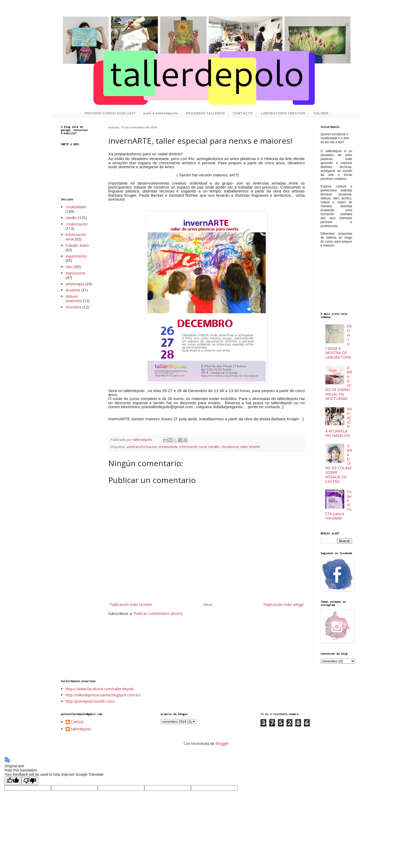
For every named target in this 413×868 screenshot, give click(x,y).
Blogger (222, 743)
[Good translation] (13, 781)
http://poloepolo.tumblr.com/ (90, 701)
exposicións (76, 273)
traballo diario (77, 245)
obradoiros (230, 447)
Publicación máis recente (131, 604)
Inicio (208, 604)
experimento (76, 256)
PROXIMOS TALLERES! (205, 113)
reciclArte (73, 307)
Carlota (77, 722)
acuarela (73, 290)
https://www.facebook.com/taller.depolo (100, 689)
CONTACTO (243, 113)
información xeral (193, 447)
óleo (69, 267)
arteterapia (75, 284)
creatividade (168, 447)
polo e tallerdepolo (161, 113)
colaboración (77, 224)
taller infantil (250, 447)
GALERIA (321, 113)
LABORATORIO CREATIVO (283, 113)
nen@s (214, 447)
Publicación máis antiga (283, 604)
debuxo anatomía (74, 298)
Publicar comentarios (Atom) (158, 613)
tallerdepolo (81, 729)
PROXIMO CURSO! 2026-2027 (110, 113)
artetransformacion (142, 447)
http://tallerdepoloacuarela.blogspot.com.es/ (103, 695)
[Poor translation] (30, 781)
